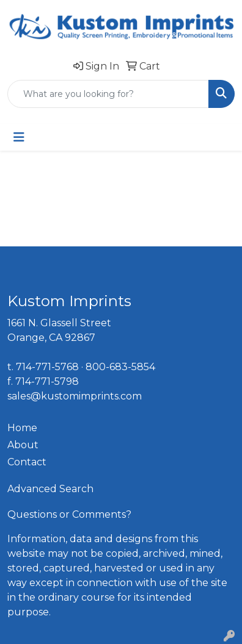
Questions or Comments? (69, 514)
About (23, 445)
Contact (27, 462)
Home (22, 428)
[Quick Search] (108, 94)
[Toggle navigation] (19, 137)
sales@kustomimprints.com (75, 396)
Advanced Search (50, 489)
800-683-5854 (120, 367)
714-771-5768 (47, 367)
